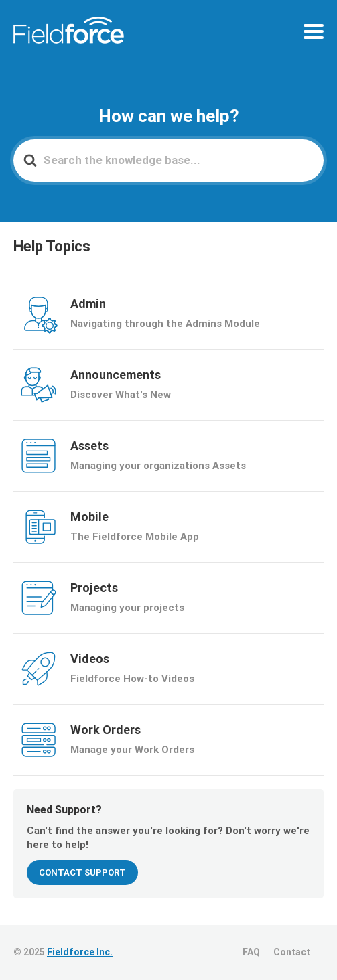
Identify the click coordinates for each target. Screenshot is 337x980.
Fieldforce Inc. (80, 952)
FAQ (251, 952)
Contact (292, 952)
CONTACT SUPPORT (82, 872)
